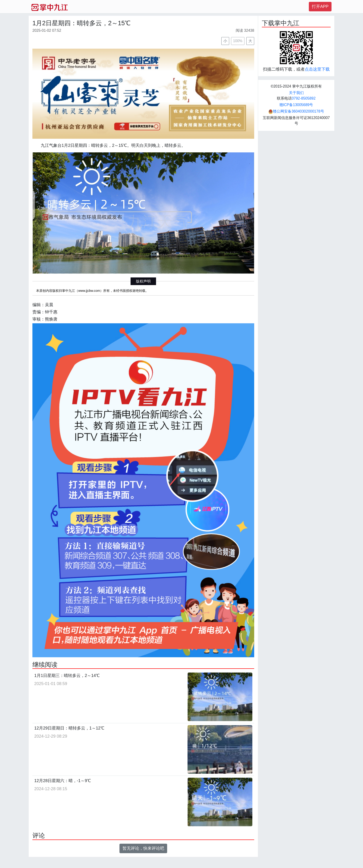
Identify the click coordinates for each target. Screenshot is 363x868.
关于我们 (296, 93)
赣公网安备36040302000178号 (296, 111)
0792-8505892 (304, 98)
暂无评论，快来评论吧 (143, 848)
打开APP (320, 6)
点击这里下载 (317, 69)
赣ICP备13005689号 (296, 105)
